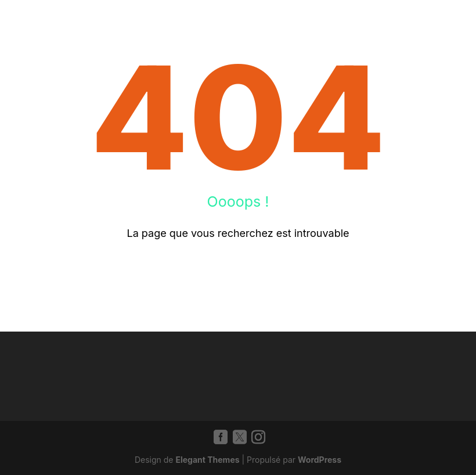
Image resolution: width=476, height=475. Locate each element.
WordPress (320, 460)
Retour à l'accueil (238, 271)
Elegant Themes (207, 460)
